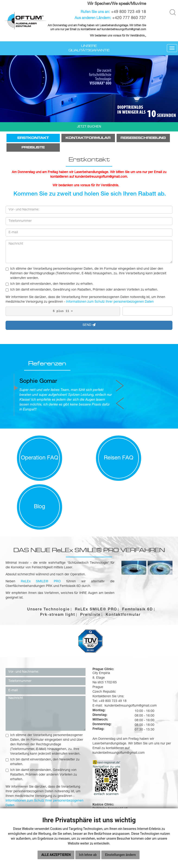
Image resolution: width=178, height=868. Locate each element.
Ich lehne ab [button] (88, 855)
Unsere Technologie (48, 546)
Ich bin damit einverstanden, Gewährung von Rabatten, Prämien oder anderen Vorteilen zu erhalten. (82, 290)
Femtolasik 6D (138, 546)
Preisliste (33, 147)
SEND (89, 325)
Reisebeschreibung (143, 138)
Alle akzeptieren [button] (56, 855)
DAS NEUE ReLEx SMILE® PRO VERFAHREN (89, 486)
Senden (46, 763)
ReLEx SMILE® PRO (96, 546)
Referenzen (39, 365)
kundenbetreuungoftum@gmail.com (119, 689)
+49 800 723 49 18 (129, 12)
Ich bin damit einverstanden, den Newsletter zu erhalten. (49, 284)
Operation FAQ (30, 443)
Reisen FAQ (89, 443)
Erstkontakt (33, 138)
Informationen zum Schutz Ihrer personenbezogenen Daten (110, 302)
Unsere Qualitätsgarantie (89, 48)
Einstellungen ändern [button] (120, 855)
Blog (148, 443)
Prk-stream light (58, 551)
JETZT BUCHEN (89, 127)
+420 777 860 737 (129, 18)
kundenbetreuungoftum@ (117, 29)
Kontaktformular (88, 138)
